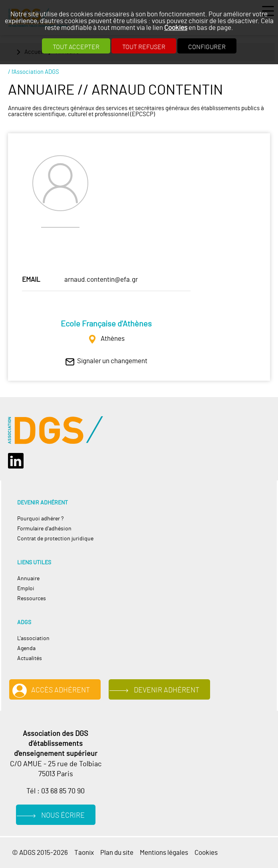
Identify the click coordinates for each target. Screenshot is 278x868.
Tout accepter (76, 47)
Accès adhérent (61, 690)
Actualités (30, 658)
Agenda (26, 648)
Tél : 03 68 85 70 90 (56, 791)
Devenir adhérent (167, 690)
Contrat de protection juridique (55, 539)
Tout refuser (144, 47)
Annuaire (28, 578)
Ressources (32, 598)
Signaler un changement (112, 361)
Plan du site (117, 853)
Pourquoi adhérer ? (40, 519)
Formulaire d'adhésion (44, 529)
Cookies (176, 28)
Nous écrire (63, 816)
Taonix (84, 853)
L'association (33, 638)
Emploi (26, 588)
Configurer (207, 47)
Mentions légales (164, 853)
